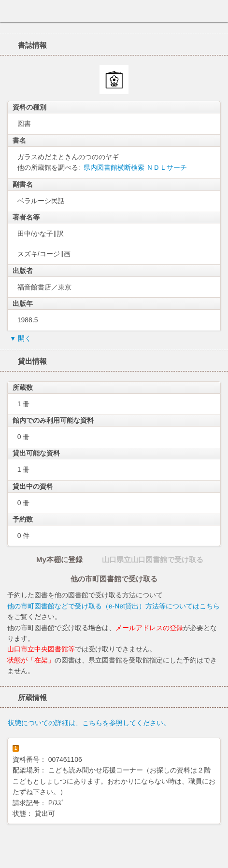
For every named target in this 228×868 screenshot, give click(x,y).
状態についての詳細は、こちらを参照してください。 (89, 723)
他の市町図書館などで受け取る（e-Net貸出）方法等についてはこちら (114, 606)
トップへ (218, 857)
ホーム (10, 11)
